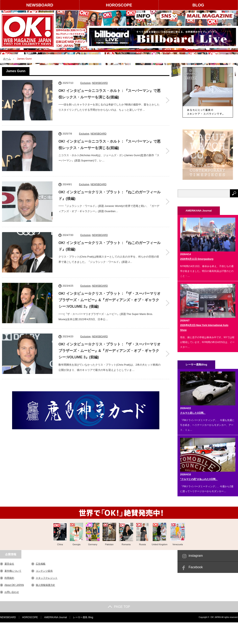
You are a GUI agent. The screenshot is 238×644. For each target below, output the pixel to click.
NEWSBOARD (40, 5)
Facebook (196, 567)
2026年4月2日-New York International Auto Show (204, 328)
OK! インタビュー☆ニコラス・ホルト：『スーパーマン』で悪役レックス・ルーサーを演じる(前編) (110, 145)
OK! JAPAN (216, 617)
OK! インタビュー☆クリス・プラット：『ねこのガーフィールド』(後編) (110, 195)
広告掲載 (41, 564)
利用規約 (9, 578)
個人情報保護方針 (45, 585)
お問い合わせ (12, 592)
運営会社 (9, 564)
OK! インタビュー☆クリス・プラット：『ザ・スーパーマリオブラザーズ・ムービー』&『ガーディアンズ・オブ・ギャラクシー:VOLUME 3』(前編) (110, 351)
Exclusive (85, 83)
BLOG (198, 5)
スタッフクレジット (47, 578)
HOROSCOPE (119, 5)
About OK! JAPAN (14, 585)
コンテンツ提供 (44, 571)
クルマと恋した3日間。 (193, 413)
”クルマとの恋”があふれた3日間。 (199, 479)
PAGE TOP (119, 607)
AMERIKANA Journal (56, 617)
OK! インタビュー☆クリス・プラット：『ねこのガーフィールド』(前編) (110, 246)
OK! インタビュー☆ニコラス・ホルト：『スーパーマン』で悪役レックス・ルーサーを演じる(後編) (110, 94)
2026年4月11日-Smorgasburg (197, 259)
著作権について (13, 571)
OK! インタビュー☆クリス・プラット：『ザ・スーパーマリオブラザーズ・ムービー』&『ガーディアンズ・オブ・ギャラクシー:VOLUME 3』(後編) (110, 300)
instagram (196, 556)
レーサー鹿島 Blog (83, 617)
